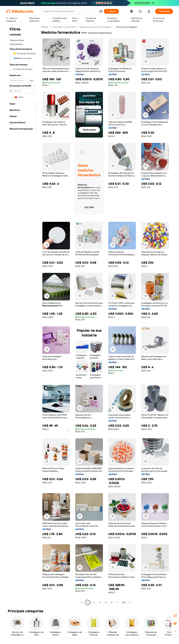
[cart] (141, 12)
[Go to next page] (129, 602)
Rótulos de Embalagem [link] (127, 27)
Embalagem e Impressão (64, 27)
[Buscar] (111, 11)
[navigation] (23, 315)
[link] (175, 616)
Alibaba (45, 27)
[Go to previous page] (82, 602)
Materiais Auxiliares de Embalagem (96, 27)
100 (124, 602)
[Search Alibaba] (70, 11)
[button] (101, 11)
